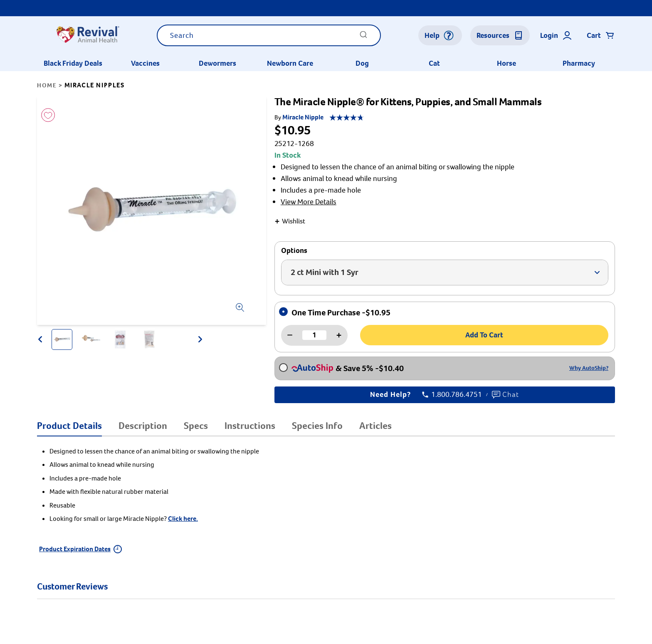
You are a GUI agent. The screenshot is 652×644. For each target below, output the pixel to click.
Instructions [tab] (250, 426)
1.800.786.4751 (452, 395)
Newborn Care (290, 63)
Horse (506, 63)
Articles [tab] (375, 426)
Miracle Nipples (95, 85)
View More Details (309, 202)
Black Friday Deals (73, 63)
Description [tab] (143, 426)
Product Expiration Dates (80, 549)
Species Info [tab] (317, 426)
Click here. (183, 519)
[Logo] (88, 35)
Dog (362, 63)
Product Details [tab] (69, 426)
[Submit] (363, 37)
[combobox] (269, 35)
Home (47, 85)
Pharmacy (579, 63)
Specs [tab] (196, 426)
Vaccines (145, 63)
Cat (434, 63)
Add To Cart (484, 335)
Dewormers (217, 63)
